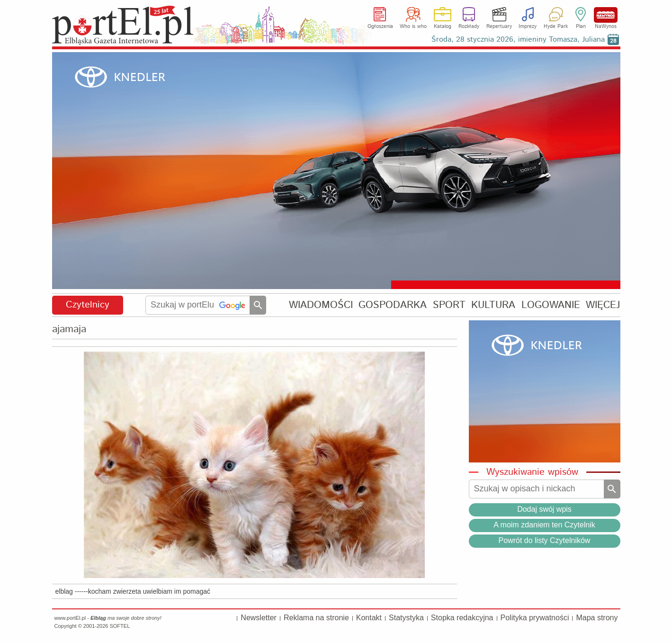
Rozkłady (469, 27)
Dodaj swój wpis (544, 509)
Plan (581, 27)
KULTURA (493, 305)
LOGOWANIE (551, 305)
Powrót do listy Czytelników (545, 540)
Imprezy (528, 27)
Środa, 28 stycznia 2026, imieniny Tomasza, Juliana (518, 40)
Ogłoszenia (380, 27)
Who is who (413, 27)
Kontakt (369, 618)
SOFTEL (120, 626)
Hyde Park (556, 27)
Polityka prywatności (535, 618)
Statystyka (406, 618)
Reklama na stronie (316, 618)
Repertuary (499, 27)
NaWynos (606, 15)
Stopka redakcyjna (462, 618)
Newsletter (259, 618)
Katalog (443, 27)
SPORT (449, 305)
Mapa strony (597, 618)
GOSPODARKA (393, 305)
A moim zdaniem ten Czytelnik (544, 525)
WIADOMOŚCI (321, 305)
